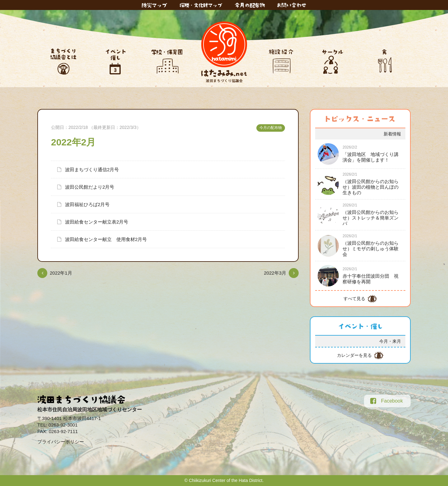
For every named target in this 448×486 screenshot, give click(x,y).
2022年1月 (61, 273)
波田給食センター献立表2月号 (97, 222)
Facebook (387, 401)
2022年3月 (275, 273)
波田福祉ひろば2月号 (87, 204)
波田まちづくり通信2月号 (92, 170)
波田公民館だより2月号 (90, 187)
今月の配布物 (271, 128)
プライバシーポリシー (61, 442)
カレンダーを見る (354, 355)
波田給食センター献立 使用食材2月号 (106, 239)
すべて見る (354, 299)
